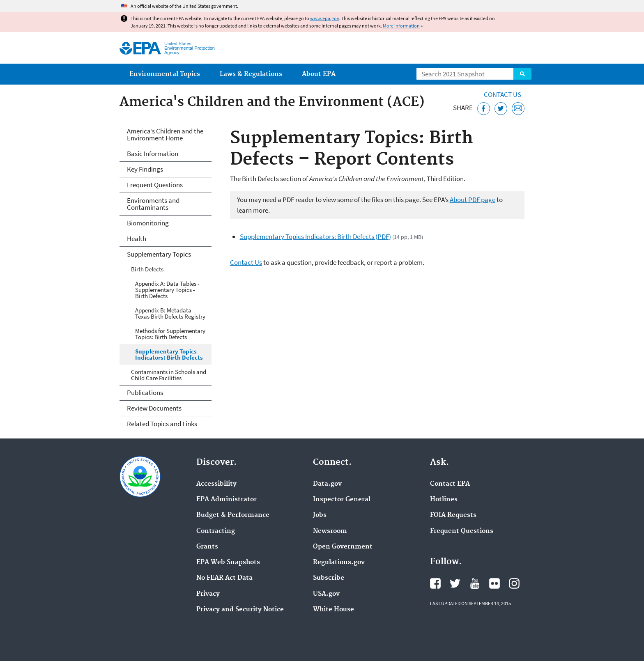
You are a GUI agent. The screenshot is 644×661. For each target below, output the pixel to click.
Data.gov (327, 484)
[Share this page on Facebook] (484, 109)
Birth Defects (147, 269)
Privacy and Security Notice (240, 610)
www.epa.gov (325, 18)
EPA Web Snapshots (228, 562)
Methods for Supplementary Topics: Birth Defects (170, 334)
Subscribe (329, 578)
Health (137, 239)
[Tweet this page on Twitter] (501, 109)
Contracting (216, 531)
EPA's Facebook (435, 583)
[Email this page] (518, 109)
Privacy (208, 594)
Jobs (320, 515)
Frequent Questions (155, 185)
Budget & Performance (233, 515)
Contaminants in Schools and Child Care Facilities (169, 375)
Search (522, 74)
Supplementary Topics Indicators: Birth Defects (169, 354)
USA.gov (326, 594)
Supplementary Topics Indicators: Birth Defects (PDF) (315, 236)
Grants (207, 547)
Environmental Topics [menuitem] (165, 74)
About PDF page (473, 200)
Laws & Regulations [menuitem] (251, 74)
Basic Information (153, 154)
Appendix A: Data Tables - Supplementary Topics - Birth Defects (167, 290)
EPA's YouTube (475, 583)
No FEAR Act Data (224, 578)
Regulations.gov (339, 562)
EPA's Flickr (494, 583)
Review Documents (154, 408)
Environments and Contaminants (153, 204)
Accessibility (216, 484)
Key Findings (145, 169)
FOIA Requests (453, 515)
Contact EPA (450, 484)
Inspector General (342, 500)
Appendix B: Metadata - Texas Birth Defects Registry (170, 313)
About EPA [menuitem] (319, 74)
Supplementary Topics (159, 254)
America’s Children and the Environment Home (165, 134)
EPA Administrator (227, 500)
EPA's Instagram (514, 583)
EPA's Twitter (455, 583)
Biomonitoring (148, 223)
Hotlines (444, 500)
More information (401, 26)
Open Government (343, 547)
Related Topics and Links (162, 424)
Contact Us (503, 94)
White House (333, 610)
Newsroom (330, 531)
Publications (145, 392)
